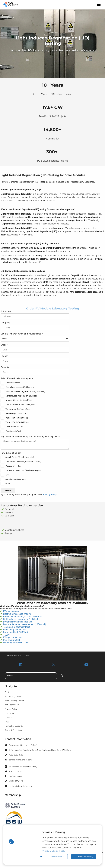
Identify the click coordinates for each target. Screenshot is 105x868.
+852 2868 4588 (16, 755)
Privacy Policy (50, 495)
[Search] (62, 676)
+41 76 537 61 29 (16, 781)
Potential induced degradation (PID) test (22, 617)
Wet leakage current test (15, 630)
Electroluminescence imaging (17, 614)
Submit (8, 491)
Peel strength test (11, 640)
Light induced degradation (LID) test (21, 619)
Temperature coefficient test (17, 627)
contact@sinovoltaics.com (20, 760)
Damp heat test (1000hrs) (16, 632)
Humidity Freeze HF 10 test (16, 643)
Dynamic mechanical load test (18, 622)
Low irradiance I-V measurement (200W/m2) (25, 624)
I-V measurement (11, 611)
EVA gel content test (13, 637)
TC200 (6, 635)
